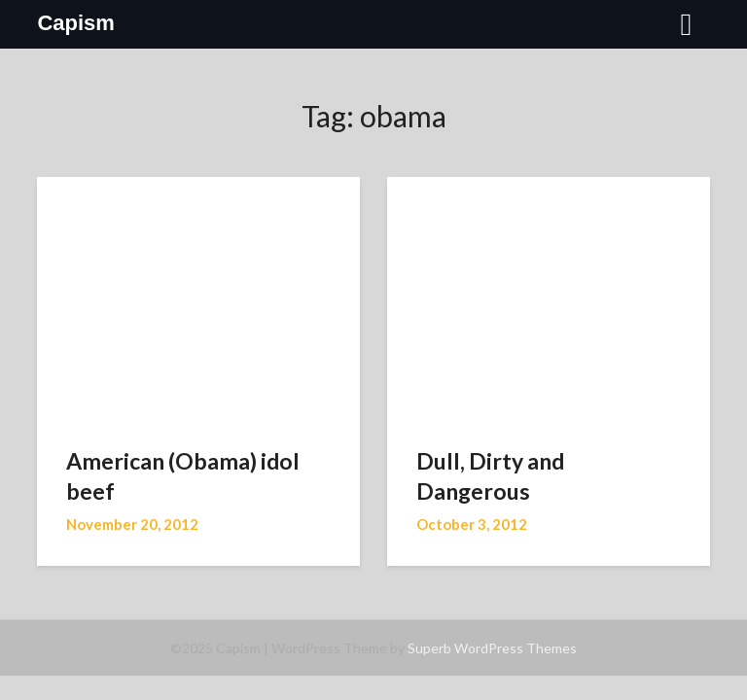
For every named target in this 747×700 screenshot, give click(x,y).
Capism (75, 23)
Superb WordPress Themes (492, 648)
